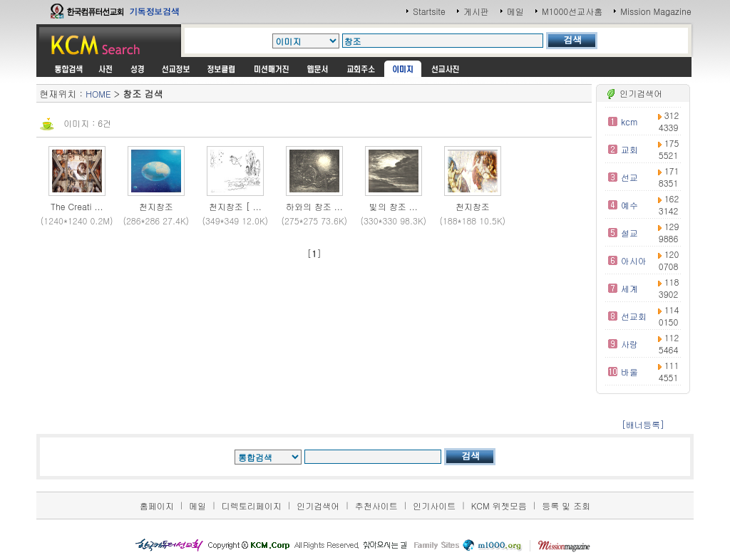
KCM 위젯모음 (499, 505)
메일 (515, 11)
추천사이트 (376, 505)
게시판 (476, 11)
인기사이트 (434, 505)
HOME (98, 94)
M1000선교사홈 (572, 11)
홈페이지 (157, 505)
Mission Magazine (656, 11)
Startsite (429, 11)
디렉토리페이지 (252, 505)
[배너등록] (643, 424)
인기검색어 (318, 505)
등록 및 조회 (566, 505)
